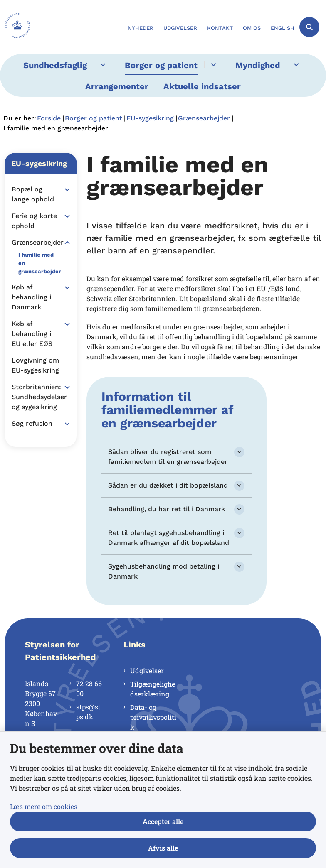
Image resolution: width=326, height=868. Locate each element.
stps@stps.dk (88, 712)
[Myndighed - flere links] (295, 65)
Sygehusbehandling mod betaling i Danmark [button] (164, 571)
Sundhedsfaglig (55, 65)
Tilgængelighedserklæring (153, 689)
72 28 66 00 (89, 688)
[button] (65, 190)
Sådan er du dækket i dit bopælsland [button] (168, 485)
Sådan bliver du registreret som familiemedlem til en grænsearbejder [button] (168, 457)
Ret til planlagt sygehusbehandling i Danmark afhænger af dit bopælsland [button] (169, 538)
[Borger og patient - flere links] (212, 65)
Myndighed (258, 65)
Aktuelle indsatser (202, 86)
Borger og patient (161, 65)
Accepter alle (163, 821)
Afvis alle (163, 848)
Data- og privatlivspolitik (153, 717)
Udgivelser (147, 671)
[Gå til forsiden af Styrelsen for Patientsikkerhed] (15, 27)
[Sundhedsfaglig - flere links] (102, 65)
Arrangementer (117, 86)
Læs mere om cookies (44, 806)
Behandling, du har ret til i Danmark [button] (167, 509)
